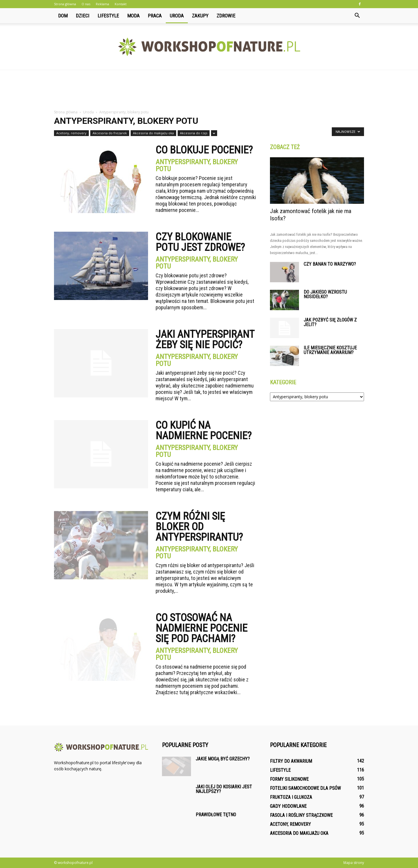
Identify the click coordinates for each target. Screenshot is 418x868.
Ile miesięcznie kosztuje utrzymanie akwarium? (330, 350)
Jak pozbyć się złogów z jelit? (330, 322)
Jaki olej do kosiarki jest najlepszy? (224, 789)
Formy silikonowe (289, 779)
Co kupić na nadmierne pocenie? (204, 431)
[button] (357, 16)
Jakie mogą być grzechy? (223, 759)
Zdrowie (226, 16)
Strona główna (65, 4)
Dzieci (83, 16)
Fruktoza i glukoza (291, 797)
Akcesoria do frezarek (110, 133)
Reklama (102, 4)
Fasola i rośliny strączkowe (301, 815)
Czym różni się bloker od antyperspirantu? (199, 527)
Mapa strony (354, 863)
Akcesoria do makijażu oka (153, 133)
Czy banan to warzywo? (330, 264)
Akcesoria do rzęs (194, 133)
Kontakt (121, 4)
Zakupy (200, 16)
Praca (155, 16)
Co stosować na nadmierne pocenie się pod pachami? (201, 628)
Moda (133, 16)
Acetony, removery (71, 133)
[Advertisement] (209, 90)
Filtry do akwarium (291, 761)
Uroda (177, 16)
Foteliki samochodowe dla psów (305, 788)
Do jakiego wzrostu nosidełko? (325, 294)
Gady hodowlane (288, 806)
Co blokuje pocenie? (204, 150)
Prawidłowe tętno (216, 815)
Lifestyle (108, 16)
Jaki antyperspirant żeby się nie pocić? (205, 340)
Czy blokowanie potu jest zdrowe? (200, 242)
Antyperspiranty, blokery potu (197, 165)
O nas (86, 4)
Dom (63, 16)
